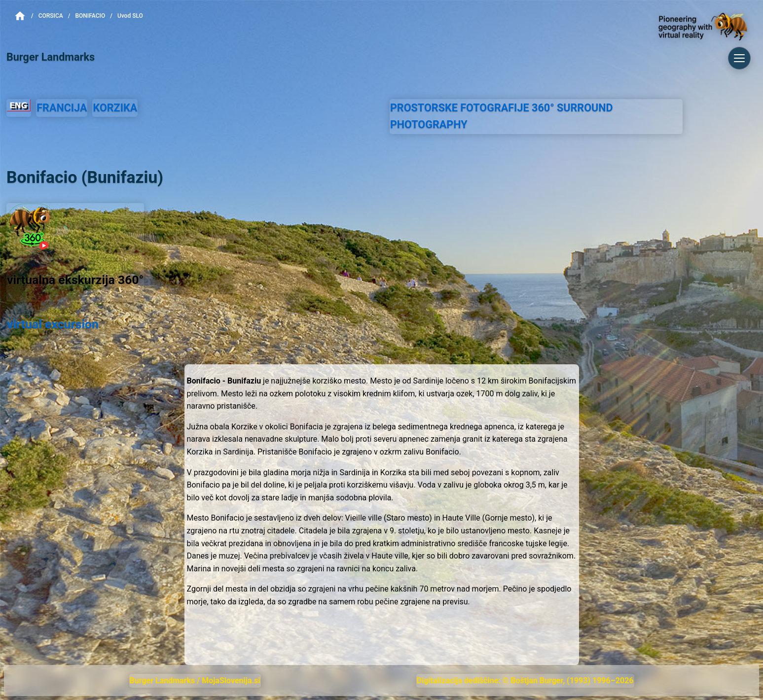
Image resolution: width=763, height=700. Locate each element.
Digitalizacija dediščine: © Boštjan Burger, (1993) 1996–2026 (525, 681)
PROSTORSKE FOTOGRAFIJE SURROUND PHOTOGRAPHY (502, 116)
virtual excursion (53, 324)
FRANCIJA (62, 108)
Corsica (51, 16)
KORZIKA (115, 108)
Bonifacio (90, 16)
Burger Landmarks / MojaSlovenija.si (195, 681)
